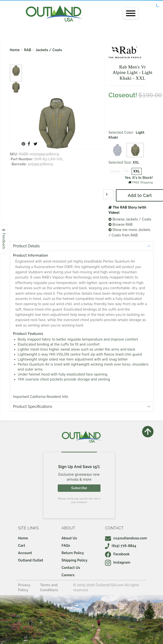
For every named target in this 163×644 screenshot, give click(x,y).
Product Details (26, 246)
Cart (22, 546)
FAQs (66, 546)
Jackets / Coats (49, 50)
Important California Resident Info (41, 397)
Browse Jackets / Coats (130, 219)
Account (25, 553)
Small (116, 171)
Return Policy (73, 553)
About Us (69, 538)
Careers (68, 575)
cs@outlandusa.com (126, 538)
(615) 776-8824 (121, 546)
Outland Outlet (31, 560)
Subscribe (79, 488)
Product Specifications (33, 407)
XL (127, 171)
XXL (137, 171)
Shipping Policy (74, 560)
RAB (28, 50)
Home (15, 50)
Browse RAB (121, 224)
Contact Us (71, 568)
